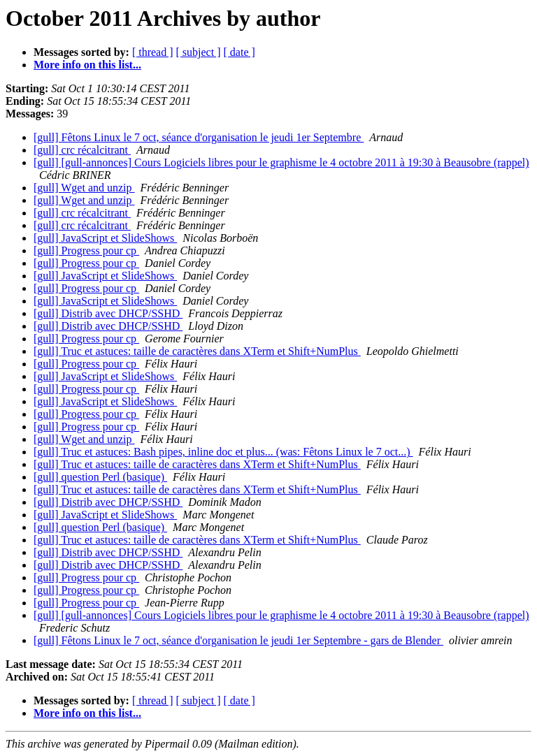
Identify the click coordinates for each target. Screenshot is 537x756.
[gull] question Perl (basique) (100, 477)
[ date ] (239, 52)
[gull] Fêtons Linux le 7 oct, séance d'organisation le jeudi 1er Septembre (199, 137)
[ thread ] (153, 52)
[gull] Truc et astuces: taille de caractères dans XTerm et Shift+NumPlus (197, 351)
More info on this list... (87, 65)
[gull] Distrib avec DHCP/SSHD (108, 313)
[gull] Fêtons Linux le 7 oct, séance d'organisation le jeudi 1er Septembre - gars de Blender (238, 640)
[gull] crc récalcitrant (82, 150)
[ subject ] (199, 52)
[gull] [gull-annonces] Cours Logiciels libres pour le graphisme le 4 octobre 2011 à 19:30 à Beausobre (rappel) (281, 162)
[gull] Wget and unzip (84, 188)
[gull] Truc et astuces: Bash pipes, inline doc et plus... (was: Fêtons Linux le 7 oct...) (223, 452)
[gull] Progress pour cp (86, 250)
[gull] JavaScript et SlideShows (105, 238)
